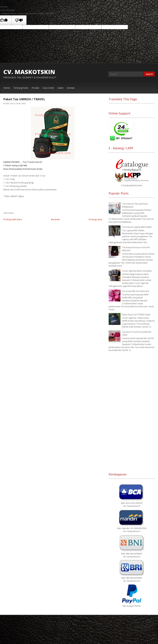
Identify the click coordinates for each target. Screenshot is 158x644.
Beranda (55, 219)
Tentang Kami (21, 88)
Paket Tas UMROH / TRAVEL (24, 99)
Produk (35, 88)
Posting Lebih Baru (13, 219)
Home (7, 88)
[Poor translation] (19, 20)
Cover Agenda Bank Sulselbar (137, 271)
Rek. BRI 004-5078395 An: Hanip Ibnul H (132, 578)
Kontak (71, 88)
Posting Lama (95, 219)
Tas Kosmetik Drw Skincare (136, 291)
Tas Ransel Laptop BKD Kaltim (137, 227)
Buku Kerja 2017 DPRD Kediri (136, 314)
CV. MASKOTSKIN (29, 72)
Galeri (60, 88)
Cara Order (48, 88)
